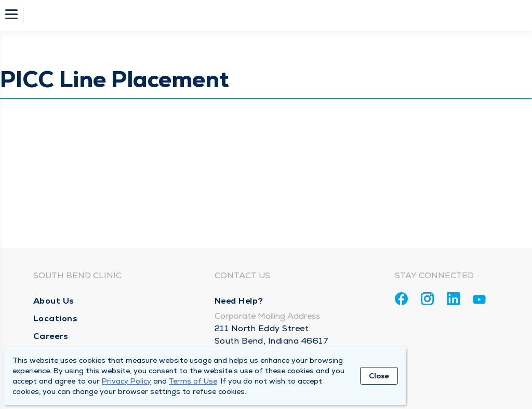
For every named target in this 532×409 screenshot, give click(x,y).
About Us (54, 301)
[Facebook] (401, 299)
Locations (56, 318)
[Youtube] (479, 301)
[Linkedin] (453, 299)
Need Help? (239, 301)
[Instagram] (427, 299)
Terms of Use (193, 381)
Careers (51, 336)
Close (379, 376)
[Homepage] (273, 16)
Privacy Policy (127, 381)
